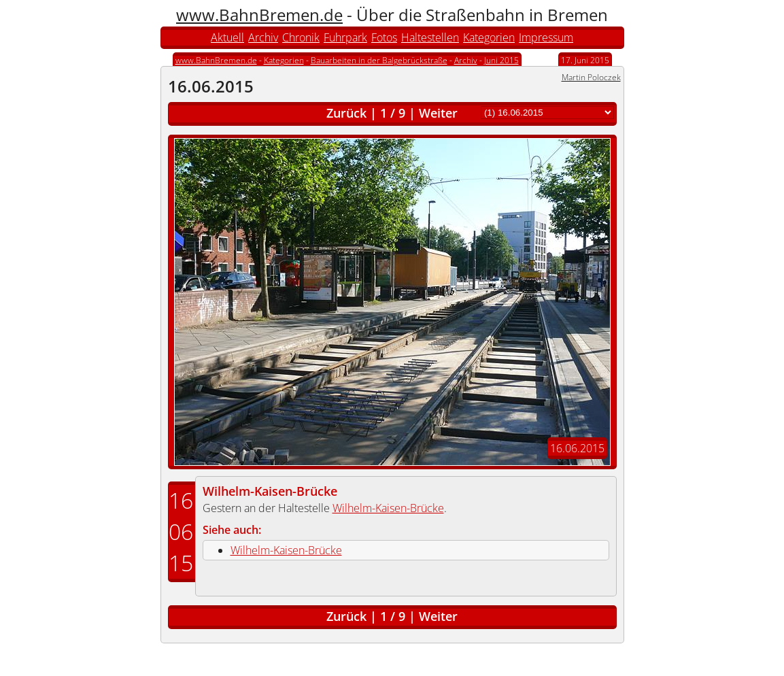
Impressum (546, 37)
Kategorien (489, 37)
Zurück (346, 113)
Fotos (384, 37)
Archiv (263, 37)
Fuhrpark (345, 37)
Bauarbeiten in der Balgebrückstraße (379, 60)
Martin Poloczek (591, 77)
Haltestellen (430, 37)
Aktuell (227, 37)
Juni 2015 (501, 60)
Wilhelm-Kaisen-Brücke (270, 491)
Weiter (438, 113)
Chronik (301, 37)
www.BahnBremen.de (259, 15)
